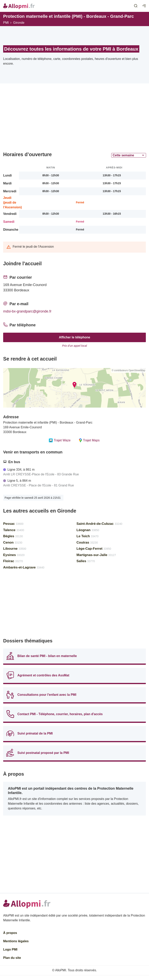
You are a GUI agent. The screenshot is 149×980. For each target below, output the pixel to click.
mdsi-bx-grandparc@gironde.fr (27, 311)
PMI (6, 23)
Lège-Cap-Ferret (94, 549)
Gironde (19, 23)
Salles (86, 561)
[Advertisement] (74, 119)
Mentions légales (16, 941)
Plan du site (12, 958)
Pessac (13, 524)
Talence (14, 530)
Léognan (88, 530)
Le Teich (88, 536)
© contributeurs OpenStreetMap (128, 370)
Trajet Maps (89, 440)
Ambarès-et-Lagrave (24, 567)
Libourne (15, 549)
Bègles (13, 536)
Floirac (13, 561)
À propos (10, 933)
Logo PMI (10, 949)
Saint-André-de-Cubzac (99, 524)
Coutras (87, 542)
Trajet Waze (60, 440)
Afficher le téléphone (74, 337)
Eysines (14, 555)
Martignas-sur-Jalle (96, 555)
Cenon (13, 542)
